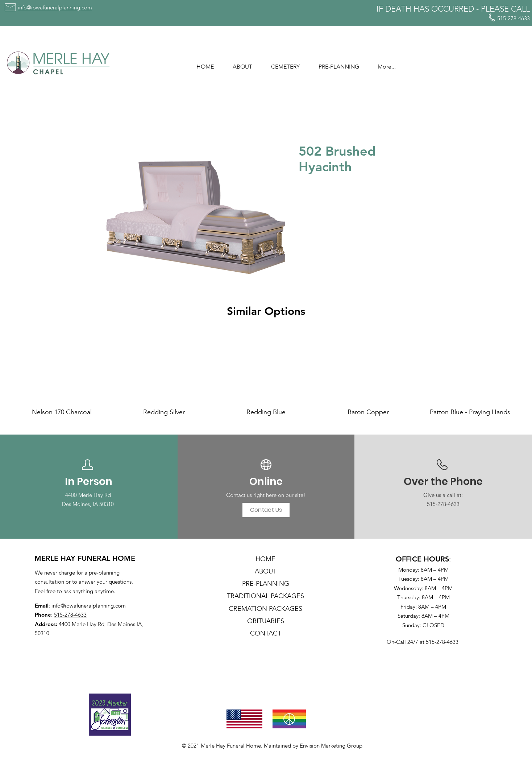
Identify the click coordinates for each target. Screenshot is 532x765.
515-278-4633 (70, 615)
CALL (520, 9)
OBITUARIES (266, 621)
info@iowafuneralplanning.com (89, 606)
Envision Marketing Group (331, 746)
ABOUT (266, 571)
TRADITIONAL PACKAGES (265, 596)
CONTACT (266, 633)
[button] (242, 63)
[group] (266, 374)
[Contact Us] (266, 510)
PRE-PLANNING (266, 584)
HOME (265, 559)
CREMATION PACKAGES (265, 609)
